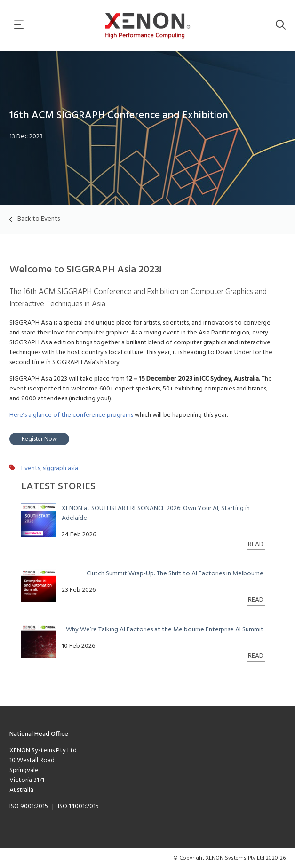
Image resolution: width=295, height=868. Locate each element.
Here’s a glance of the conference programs (71, 415)
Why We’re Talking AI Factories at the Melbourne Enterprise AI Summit (165, 630)
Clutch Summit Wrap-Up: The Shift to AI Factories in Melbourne (175, 574)
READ (256, 545)
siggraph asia (60, 468)
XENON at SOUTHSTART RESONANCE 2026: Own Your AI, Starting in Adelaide (156, 513)
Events (31, 468)
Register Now (39, 439)
